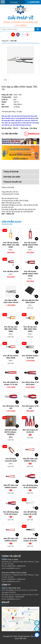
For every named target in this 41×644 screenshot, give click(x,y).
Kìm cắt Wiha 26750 (11, 271)
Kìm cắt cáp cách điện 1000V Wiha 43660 (11, 329)
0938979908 (34, 2)
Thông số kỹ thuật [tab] (11, 172)
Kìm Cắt (14, 41)
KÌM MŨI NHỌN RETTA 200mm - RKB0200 (11, 432)
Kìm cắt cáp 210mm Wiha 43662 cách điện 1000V (11, 245)
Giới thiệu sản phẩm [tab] (12, 177)
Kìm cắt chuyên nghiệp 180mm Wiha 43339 (30, 245)
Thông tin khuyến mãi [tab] (12, 182)
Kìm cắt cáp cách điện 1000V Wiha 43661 (30, 329)
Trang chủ (5, 41)
